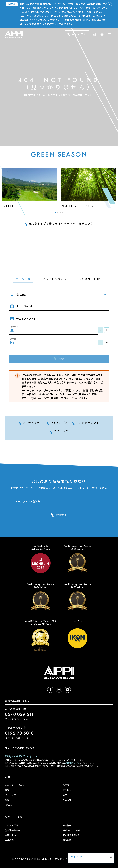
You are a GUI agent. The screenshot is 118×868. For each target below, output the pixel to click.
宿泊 (7, 790)
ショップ (67, 800)
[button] (55, 213)
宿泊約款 (67, 840)
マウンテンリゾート (15, 785)
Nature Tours (80, 206)
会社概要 (9, 840)
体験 (7, 800)
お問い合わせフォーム (22, 756)
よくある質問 (11, 825)
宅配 (65, 795)
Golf (9, 206)
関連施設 (67, 825)
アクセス (67, 790)
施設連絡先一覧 (72, 763)
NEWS (8, 805)
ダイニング (10, 795)
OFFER (66, 785)
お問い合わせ (11, 835)
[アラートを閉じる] (110, 4)
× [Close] (111, 832)
